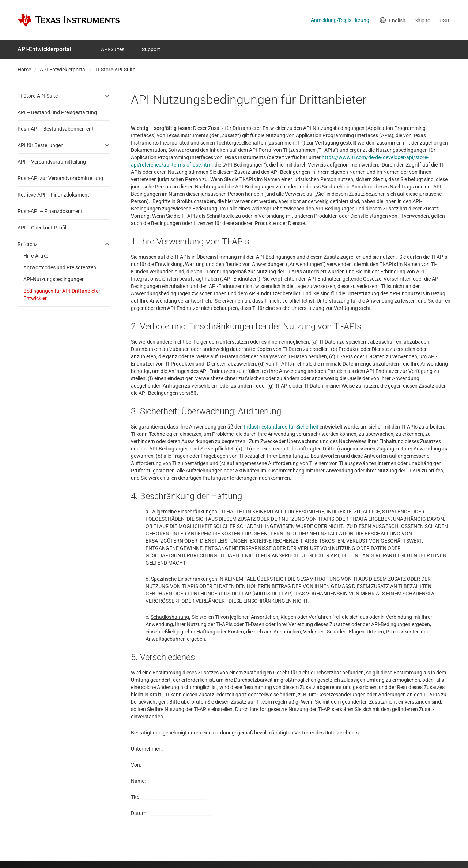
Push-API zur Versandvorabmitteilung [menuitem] (60, 178)
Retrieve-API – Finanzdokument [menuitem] (53, 195)
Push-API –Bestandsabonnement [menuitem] (56, 129)
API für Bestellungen (41, 145)
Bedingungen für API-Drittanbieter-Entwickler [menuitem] (63, 295)
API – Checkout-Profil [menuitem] (42, 228)
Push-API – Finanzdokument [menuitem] (50, 211)
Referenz (28, 244)
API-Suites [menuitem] (113, 49)
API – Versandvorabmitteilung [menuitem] (52, 162)
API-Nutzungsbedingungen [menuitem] (54, 279)
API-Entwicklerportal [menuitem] (44, 49)
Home (24, 70)
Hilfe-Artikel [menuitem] (36, 256)
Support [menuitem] (151, 49)
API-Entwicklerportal (63, 70)
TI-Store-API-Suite (115, 70)
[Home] (69, 20)
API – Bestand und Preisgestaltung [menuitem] (57, 112)
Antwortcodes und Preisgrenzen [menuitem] (60, 267)
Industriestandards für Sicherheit (281, 427)
